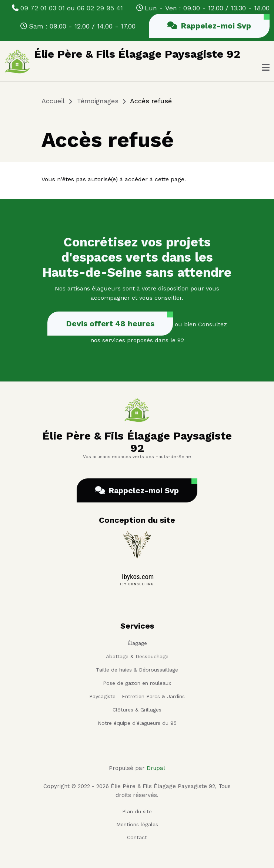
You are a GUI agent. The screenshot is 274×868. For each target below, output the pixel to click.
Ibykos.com (138, 577)
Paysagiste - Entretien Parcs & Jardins (137, 696)
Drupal (156, 768)
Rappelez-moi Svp (209, 26)
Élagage (137, 643)
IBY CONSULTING (137, 584)
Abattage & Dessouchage (137, 656)
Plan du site (137, 811)
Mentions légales (137, 824)
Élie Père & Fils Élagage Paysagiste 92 (137, 54)
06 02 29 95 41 (100, 8)
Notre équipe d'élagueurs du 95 (137, 723)
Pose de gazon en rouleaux (137, 683)
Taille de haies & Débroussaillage (137, 670)
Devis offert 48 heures (110, 324)
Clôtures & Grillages (137, 710)
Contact (137, 837)
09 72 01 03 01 (43, 8)
